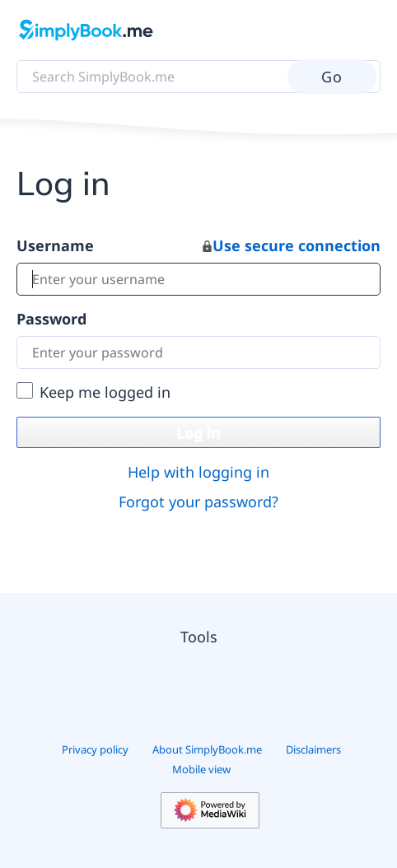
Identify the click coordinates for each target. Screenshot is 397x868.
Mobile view (201, 769)
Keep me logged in (105, 392)
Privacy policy (95, 749)
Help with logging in (198, 472)
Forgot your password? (198, 502)
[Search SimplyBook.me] (198, 77)
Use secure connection (292, 245)
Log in (198, 432)
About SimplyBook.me (207, 749)
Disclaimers (313, 749)
